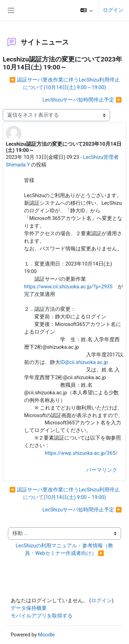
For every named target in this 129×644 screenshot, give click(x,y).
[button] (87, 10)
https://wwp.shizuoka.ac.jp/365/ (81, 453)
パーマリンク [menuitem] (102, 470)
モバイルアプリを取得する (42, 616)
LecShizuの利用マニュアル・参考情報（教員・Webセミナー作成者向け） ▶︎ (65, 549)
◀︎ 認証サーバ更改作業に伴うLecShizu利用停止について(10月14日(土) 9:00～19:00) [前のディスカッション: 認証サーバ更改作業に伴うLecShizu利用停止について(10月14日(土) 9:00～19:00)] (64, 84)
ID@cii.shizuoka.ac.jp (84, 362)
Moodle (46, 635)
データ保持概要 (29, 608)
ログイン (113, 10)
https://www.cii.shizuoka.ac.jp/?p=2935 (68, 287)
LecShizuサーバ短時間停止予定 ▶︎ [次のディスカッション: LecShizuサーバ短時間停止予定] (82, 100)
